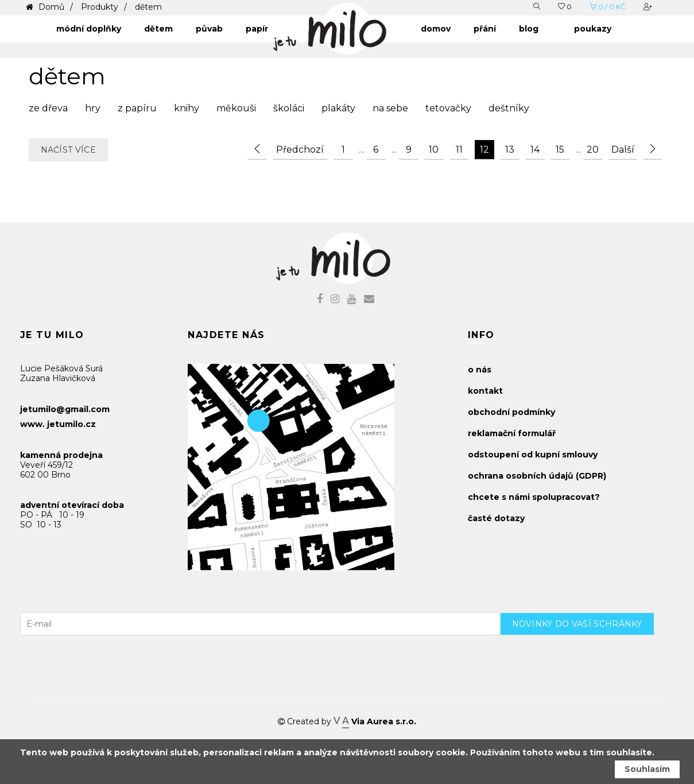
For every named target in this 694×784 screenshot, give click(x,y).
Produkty (100, 7)
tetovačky (448, 108)
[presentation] (587, 658)
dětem (148, 7)
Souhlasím (647, 769)
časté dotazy (496, 518)
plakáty (338, 108)
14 (535, 150)
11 (459, 150)
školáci (289, 108)
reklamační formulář (512, 433)
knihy (187, 108)
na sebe (390, 108)
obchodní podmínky (511, 412)
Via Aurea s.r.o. (375, 721)
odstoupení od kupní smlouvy (533, 455)
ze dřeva (48, 108)
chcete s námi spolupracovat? (534, 497)
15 (560, 150)
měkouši (236, 108)
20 (593, 150)
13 (510, 150)
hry (93, 108)
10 (434, 150)
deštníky (509, 108)
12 (484, 150)
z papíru (137, 108)
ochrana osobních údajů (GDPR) (537, 476)
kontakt (485, 391)
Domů (50, 7)
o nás (480, 370)
